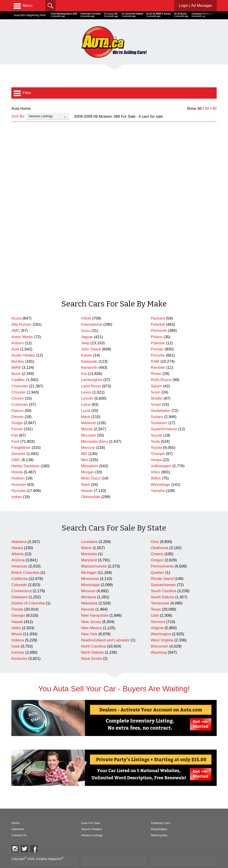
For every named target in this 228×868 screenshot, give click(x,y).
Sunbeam (159, 413)
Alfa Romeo (21, 315)
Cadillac (18, 370)
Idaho (16, 618)
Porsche (158, 346)
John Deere (91, 340)
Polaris (157, 327)
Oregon (157, 551)
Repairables (159, 820)
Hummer (19, 475)
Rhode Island (162, 569)
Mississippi (90, 575)
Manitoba (89, 544)
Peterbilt (158, 315)
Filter (22, 93)
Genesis (18, 444)
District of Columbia (28, 594)
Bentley (18, 352)
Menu (23, 6)
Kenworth (89, 358)
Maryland (89, 551)
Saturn (157, 377)
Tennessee (160, 594)
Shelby (157, 389)
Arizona (18, 551)
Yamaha (158, 481)
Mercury (88, 438)
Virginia (157, 618)
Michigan (89, 563)
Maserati (88, 413)
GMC (16, 450)
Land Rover (91, 377)
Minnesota (90, 569)
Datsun (17, 401)
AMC (16, 321)
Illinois (17, 625)
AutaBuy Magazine (49, 849)
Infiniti (86, 309)
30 (200, 109)
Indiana (18, 631)
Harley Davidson (25, 456)
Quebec (158, 563)
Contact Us (19, 826)
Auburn (18, 334)
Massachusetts (94, 557)
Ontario (157, 544)
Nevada (88, 600)
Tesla (155, 432)
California (20, 569)
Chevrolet (20, 377)
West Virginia (162, 631)
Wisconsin (160, 637)
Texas (156, 600)
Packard (158, 309)
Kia (84, 364)
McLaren (88, 426)
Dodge (17, 413)
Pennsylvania (162, 557)
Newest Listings (92, 826)
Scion (156, 383)
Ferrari (17, 419)
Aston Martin (22, 327)
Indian (17, 487)
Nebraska (89, 594)
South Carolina (164, 581)
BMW (16, 358)
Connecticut (21, 581)
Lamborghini (92, 370)
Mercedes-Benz (94, 432)
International (92, 315)
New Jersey (91, 612)
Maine (86, 538)
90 (215, 109)
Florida (17, 600)
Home (15, 813)
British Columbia (25, 563)
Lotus (86, 395)
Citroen (18, 389)
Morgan (87, 463)
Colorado (19, 575)
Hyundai (18, 481)
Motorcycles (159, 826)
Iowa (15, 637)
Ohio (155, 532)
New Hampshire (95, 606)
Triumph (158, 444)
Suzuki (157, 426)
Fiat (15, 426)
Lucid (86, 401)
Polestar (158, 334)
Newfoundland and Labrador (105, 631)
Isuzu (86, 321)
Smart (156, 395)
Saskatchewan (163, 575)
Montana (88, 588)
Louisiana (89, 532)
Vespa (156, 450)
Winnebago (161, 475)
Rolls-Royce (161, 370)
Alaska (17, 538)
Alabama (19, 532)
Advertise (18, 820)
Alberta (17, 544)
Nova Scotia (91, 649)
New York (89, 625)
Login (195, 6)
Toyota (157, 438)
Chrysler (18, 383)
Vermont (158, 612)
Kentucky (19, 649)
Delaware (20, 588)
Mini (85, 450)
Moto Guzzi (91, 469)
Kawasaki (89, 352)
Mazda (87, 419)
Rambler (158, 358)
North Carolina (93, 637)
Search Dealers (92, 820)
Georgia (18, 606)
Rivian (156, 364)
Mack (86, 407)
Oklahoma (160, 538)
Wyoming (159, 643)
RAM (155, 352)
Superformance (164, 419)
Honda (17, 463)
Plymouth (159, 321)
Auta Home (21, 109)
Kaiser (86, 346)
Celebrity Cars (161, 813)
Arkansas (19, 557)
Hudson (18, 469)
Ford (15, 432)
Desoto (17, 407)
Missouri (88, 581)
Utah (155, 606)
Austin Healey (23, 346)
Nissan (87, 481)
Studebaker (161, 401)
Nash (86, 475)
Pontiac (157, 340)
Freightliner (21, 438)
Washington (161, 625)
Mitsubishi (89, 456)
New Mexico (91, 618)
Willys (156, 469)
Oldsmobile (91, 487)
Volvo (156, 463)
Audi (15, 340)
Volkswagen (161, 456)
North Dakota (92, 643)
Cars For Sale (91, 813)
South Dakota (163, 588)
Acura (16, 309)
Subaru (157, 407)
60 (207, 109)
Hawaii (17, 612)
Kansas (18, 643)
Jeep (85, 334)
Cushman (20, 395)
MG (84, 444)
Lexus (86, 383)
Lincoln (87, 389)
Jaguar (87, 327)
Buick (16, 364)
